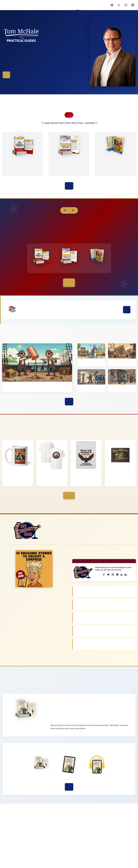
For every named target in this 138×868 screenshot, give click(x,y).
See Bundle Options (69, 283)
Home (78, 5)
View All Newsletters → (73, 655)
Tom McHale (4, 5)
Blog (94, 5)
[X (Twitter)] (119, 5)
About (101, 5)
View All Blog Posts (69, 402)
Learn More (127, 310)
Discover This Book (69, 787)
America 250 (86, 5)
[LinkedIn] (133, 5)
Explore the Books (6, 75)
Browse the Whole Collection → (69, 496)
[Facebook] (112, 5)
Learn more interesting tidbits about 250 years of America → (69, 503)
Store (90, 5)
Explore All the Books (69, 186)
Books (82, 5)
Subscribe (97, 5)
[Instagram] (126, 5)
